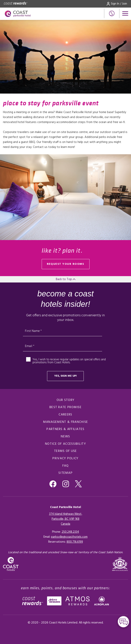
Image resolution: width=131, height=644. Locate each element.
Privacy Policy (65, 458)
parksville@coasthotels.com (69, 537)
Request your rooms (66, 264)
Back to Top (66, 279)
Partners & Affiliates (65, 429)
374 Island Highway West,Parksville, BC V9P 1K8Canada (66, 519)
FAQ (66, 466)
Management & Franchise (66, 422)
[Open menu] (125, 13)
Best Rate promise (65, 407)
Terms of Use (65, 451)
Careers (65, 415)
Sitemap (65, 473)
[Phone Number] (112, 13)
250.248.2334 (70, 532)
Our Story (66, 400)
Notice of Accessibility (65, 444)
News (65, 437)
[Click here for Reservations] (75, 542)
